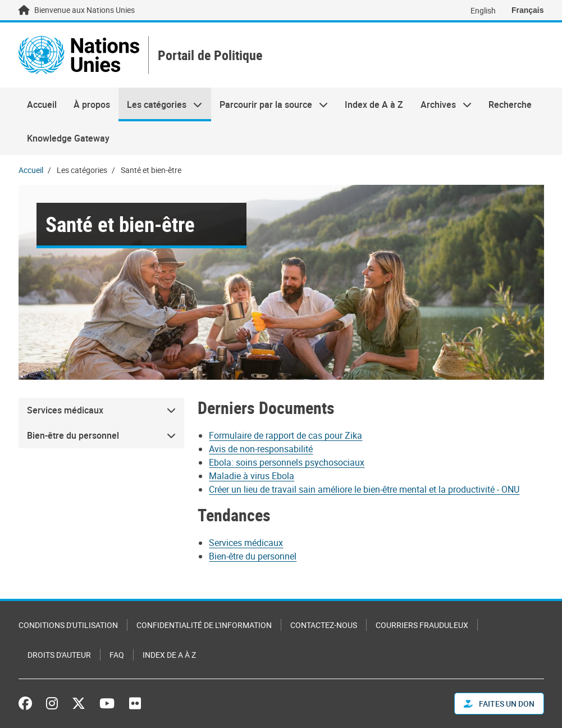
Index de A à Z (374, 104)
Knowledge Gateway (68, 138)
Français (528, 10)
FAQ (117, 655)
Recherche (510, 104)
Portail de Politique (210, 55)
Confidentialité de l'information (204, 625)
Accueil (42, 104)
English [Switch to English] (483, 10)
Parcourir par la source (269, 104)
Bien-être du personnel (253, 556)
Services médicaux (246, 543)
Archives (441, 104)
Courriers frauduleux (422, 625)
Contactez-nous (324, 625)
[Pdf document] (293, 435)
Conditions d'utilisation (68, 625)
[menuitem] (102, 410)
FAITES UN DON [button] (499, 704)
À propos (92, 104)
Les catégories (160, 104)
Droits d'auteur (59, 655)
